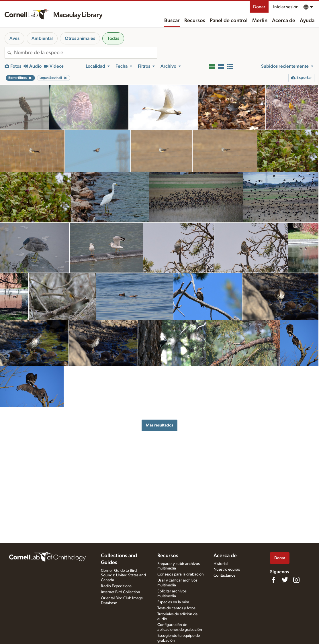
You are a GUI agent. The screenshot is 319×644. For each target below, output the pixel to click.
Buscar (172, 21)
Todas (113, 38)
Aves (14, 38)
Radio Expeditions (116, 586)
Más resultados (159, 425)
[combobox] (86, 53)
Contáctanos (224, 576)
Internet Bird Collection (121, 592)
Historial (221, 564)
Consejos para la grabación (181, 574)
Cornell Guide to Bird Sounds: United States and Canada (123, 576)
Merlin (260, 21)
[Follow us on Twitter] (285, 580)
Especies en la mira (173, 602)
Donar (259, 7)
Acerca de (284, 21)
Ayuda (307, 21)
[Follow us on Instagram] (296, 580)
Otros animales (80, 38)
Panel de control (229, 21)
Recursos (195, 21)
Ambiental (42, 38)
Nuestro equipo (227, 569)
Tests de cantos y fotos (176, 608)
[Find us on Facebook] (273, 580)
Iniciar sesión (286, 7)
